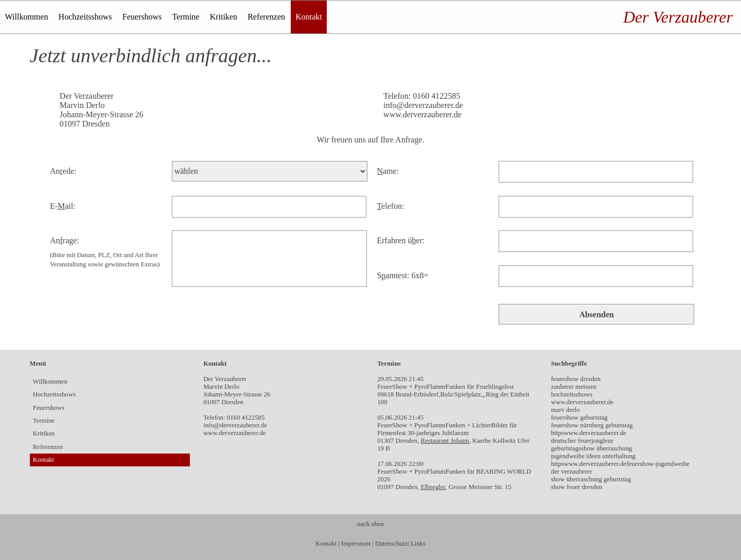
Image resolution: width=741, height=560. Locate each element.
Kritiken (224, 17)
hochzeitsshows (572, 394)
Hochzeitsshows (85, 17)
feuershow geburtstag (579, 418)
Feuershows (142, 17)
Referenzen (266, 17)
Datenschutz (391, 544)
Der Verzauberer (678, 17)
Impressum (356, 544)
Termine (186, 17)
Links (418, 544)
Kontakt (309, 17)
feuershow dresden (576, 379)
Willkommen (27, 17)
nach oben (370, 524)
